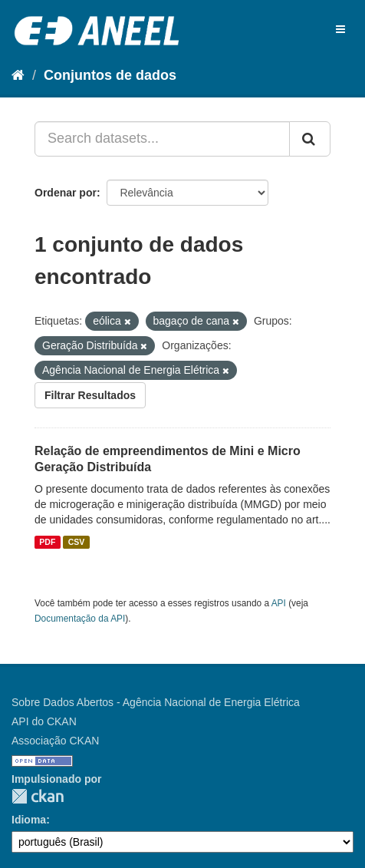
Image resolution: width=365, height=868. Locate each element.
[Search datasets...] (162, 139)
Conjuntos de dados (110, 75)
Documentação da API (80, 619)
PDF (47, 542)
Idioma (29, 820)
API (279, 603)
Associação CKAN (55, 741)
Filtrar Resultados (90, 395)
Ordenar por (66, 193)
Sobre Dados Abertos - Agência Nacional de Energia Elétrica (156, 702)
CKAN (38, 796)
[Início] (18, 75)
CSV (77, 542)
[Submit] (310, 139)
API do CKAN (44, 721)
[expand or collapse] (340, 29)
